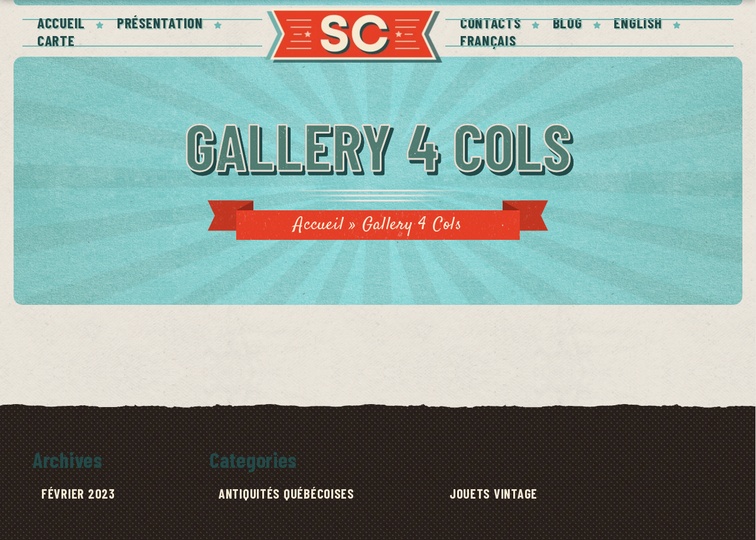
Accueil (61, 22)
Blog (568, 22)
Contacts (491, 22)
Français (488, 40)
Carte (56, 40)
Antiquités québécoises (286, 493)
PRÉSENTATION (160, 22)
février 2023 (78, 493)
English (638, 22)
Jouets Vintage (493, 493)
